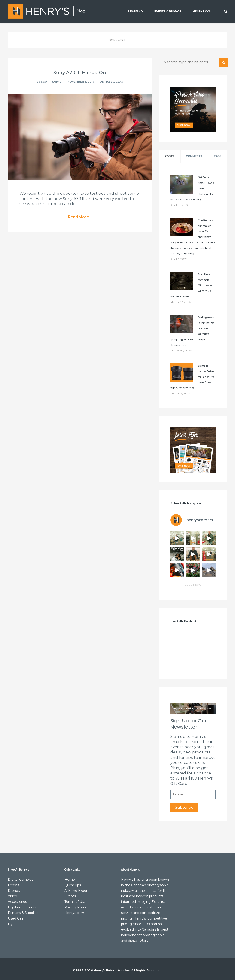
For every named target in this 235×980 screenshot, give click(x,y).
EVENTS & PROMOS (168, 12)
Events (70, 896)
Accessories (17, 902)
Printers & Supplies (23, 913)
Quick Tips (73, 885)
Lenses (14, 885)
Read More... (80, 217)
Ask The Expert (77, 891)
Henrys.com (74, 913)
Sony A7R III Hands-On (80, 73)
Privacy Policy (76, 907)
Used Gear (16, 918)
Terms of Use (75, 902)
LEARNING (136, 12)
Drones (14, 891)
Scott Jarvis (51, 82)
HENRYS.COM (202, 12)
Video (12, 896)
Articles (107, 82)
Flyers (13, 924)
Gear (119, 82)
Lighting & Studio (22, 907)
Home (70, 880)
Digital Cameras (21, 880)
